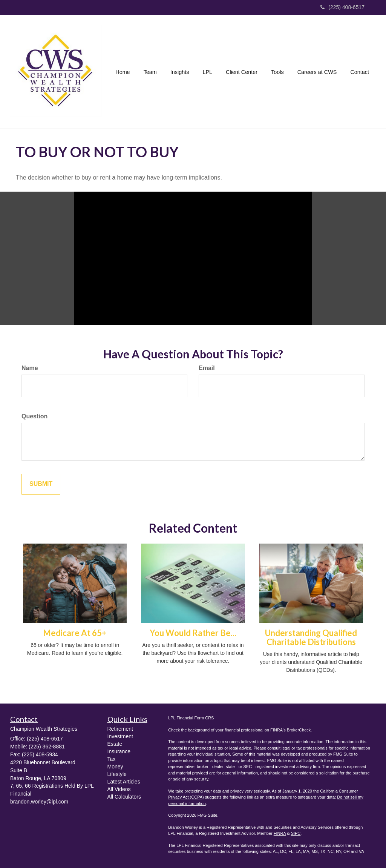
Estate (115, 744)
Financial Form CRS (195, 718)
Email (207, 368)
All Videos (119, 789)
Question (34, 416)
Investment (120, 736)
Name (30, 368)
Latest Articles (124, 782)
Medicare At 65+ (75, 633)
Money (115, 767)
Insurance (119, 751)
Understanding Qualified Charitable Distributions (311, 637)
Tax (112, 759)
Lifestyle (117, 774)
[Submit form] (41, 484)
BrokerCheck (299, 730)
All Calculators (124, 797)
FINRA (280, 833)
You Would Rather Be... (193, 633)
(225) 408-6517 (342, 7)
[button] (150, 72)
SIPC (296, 833)
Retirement (120, 729)
